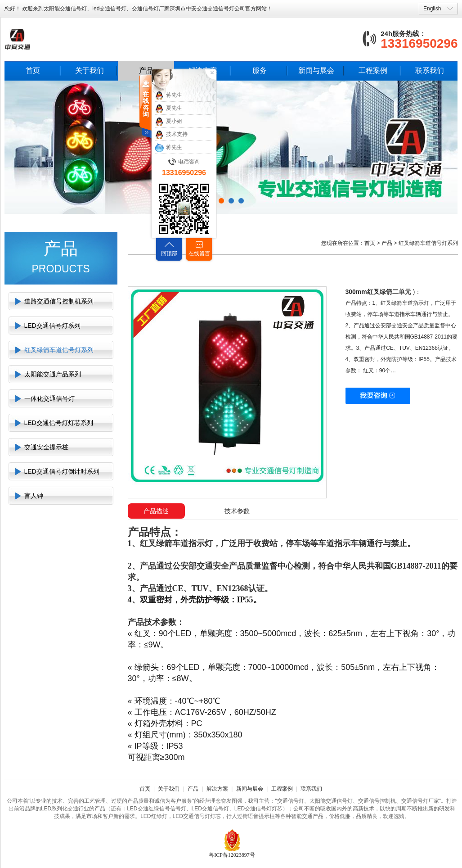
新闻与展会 (316, 70)
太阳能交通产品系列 (53, 374)
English (432, 9)
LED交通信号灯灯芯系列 (59, 423)
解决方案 (217, 789)
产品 (387, 243)
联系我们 (430, 70)
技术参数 (237, 511)
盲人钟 (34, 496)
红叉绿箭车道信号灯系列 (59, 350)
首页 (33, 70)
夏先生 (168, 108)
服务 (260, 70)
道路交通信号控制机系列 (59, 301)
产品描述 (156, 511)
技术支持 (171, 135)
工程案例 (373, 70)
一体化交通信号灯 (49, 398)
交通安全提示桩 (46, 447)
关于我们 (90, 70)
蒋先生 (168, 95)
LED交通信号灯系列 (52, 325)
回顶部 (169, 253)
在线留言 (199, 253)
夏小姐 (168, 122)
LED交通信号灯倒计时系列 (62, 471)
